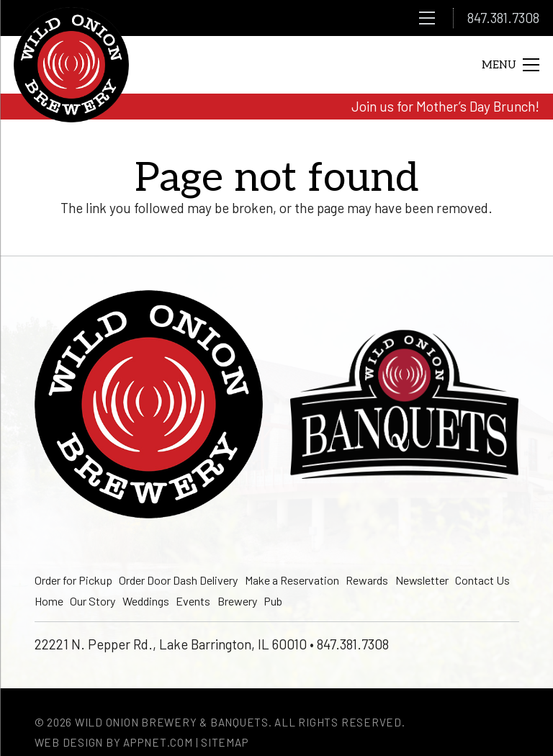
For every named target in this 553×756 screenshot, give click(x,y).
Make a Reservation (292, 580)
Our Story (93, 601)
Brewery (237, 601)
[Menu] (427, 18)
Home (49, 601)
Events (193, 601)
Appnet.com (158, 742)
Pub (273, 601)
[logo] (71, 65)
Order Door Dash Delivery (178, 580)
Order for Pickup (73, 580)
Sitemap (225, 742)
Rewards (367, 580)
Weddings (146, 601)
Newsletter (422, 580)
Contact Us (482, 580)
